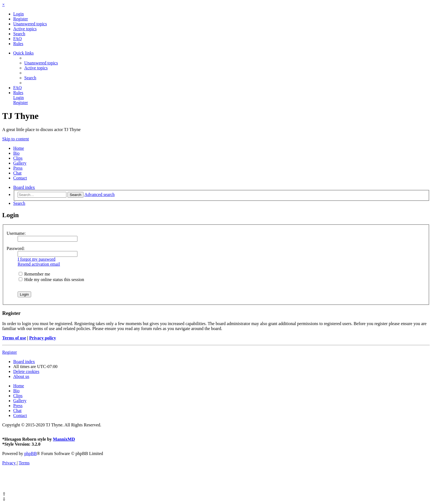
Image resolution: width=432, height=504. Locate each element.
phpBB (30, 453)
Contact (20, 178)
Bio (16, 153)
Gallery (20, 163)
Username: (16, 233)
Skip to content (16, 139)
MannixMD (64, 439)
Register (10, 352)
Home (19, 148)
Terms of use (14, 338)
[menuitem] (18, 14)
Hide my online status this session (51, 280)
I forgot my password (37, 259)
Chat (17, 173)
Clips (18, 158)
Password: (16, 248)
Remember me (34, 274)
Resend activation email (39, 264)
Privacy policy (43, 338)
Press (18, 168)
